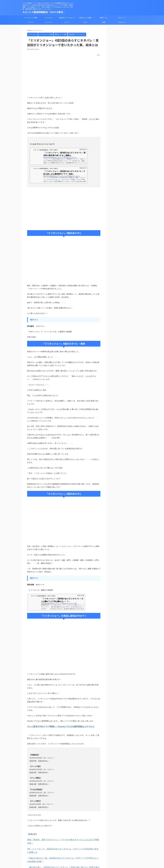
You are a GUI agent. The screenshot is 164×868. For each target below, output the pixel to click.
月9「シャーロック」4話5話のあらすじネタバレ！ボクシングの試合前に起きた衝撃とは (61, 845)
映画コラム (104, 18)
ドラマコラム (49, 18)
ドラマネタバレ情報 (30, 18)
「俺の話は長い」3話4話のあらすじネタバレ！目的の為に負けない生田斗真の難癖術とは (62, 858)
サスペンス (122, 18)
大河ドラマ (122, 22)
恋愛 (104, 22)
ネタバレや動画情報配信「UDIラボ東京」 (44, 12)
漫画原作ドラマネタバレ (67, 18)
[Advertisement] (64, 209)
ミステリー (30, 22)
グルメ (85, 22)
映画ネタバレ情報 (85, 18)
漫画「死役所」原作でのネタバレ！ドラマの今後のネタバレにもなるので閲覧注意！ (60, 839)
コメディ (67, 22)
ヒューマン (49, 22)
